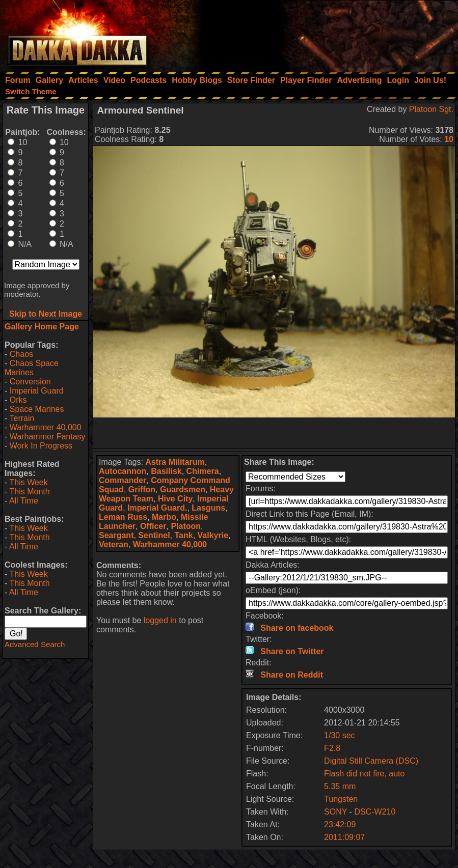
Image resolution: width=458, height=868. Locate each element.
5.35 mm (340, 786)
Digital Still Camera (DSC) (371, 761)
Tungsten (341, 799)
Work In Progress (41, 446)
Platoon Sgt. (431, 109)
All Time (24, 501)
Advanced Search (35, 644)
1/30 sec (339, 735)
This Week (28, 482)
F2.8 (332, 748)
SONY (335, 812)
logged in (160, 620)
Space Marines (37, 409)
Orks (18, 400)
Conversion (30, 382)
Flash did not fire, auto (364, 774)
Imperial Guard (37, 391)
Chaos (21, 354)
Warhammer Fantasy (48, 437)
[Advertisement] (321, 33)
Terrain (22, 418)
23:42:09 (340, 824)
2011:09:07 (344, 837)
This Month (29, 492)
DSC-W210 (375, 812)
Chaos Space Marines (32, 368)
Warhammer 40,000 (46, 427)
